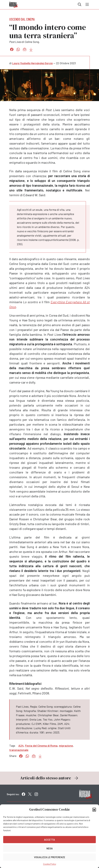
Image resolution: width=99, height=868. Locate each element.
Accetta (49, 840)
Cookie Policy (50, 864)
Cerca (80, 4)
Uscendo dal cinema (22, 19)
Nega (50, 848)
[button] (94, 809)
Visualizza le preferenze (50, 857)
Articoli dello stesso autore (49, 778)
